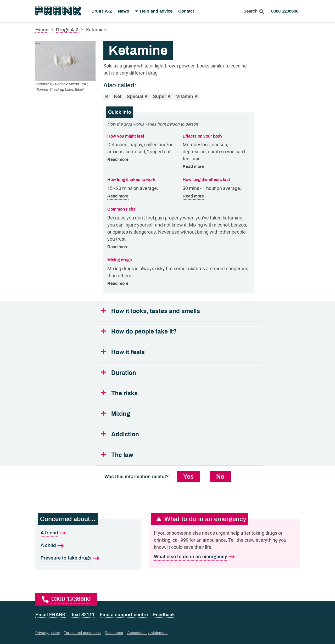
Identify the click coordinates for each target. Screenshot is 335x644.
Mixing (121, 414)
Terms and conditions (82, 633)
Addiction (125, 434)
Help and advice (156, 11)
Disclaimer (114, 633)
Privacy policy (48, 633)
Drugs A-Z (102, 11)
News (123, 11)
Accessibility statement (147, 633)
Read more (118, 160)
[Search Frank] (254, 11)
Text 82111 (83, 615)
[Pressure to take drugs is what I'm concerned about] (88, 558)
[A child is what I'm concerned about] (88, 546)
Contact (186, 11)
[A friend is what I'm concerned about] (88, 533)
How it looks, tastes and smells (156, 311)
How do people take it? (144, 332)
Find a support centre (124, 615)
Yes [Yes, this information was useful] (188, 477)
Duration (124, 373)
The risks (124, 393)
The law (122, 455)
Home (42, 30)
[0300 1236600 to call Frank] (285, 11)
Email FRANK (51, 615)
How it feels (128, 352)
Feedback (164, 615)
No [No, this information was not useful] (220, 477)
